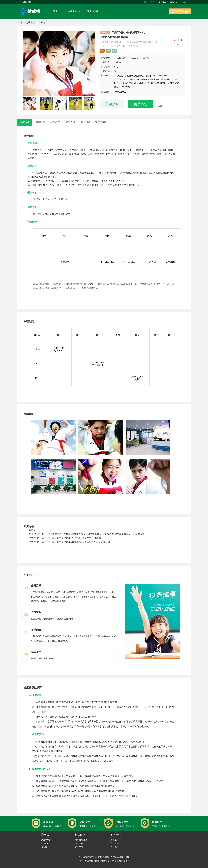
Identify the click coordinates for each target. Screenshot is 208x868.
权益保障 (80, 835)
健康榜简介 (46, 840)
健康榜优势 (93, 11)
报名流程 (79, 843)
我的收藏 (174, 2)
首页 (55, 11)
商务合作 (116, 835)
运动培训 (72, 11)
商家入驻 (185, 2)
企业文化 (45, 843)
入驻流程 (115, 847)
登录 (145, 2)
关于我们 (46, 835)
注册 (153, 2)
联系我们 (115, 840)
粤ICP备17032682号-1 (120, 861)
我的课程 (162, 2)
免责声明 (79, 847)
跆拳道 (42, 23)
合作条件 (115, 843)
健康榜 (30, 11)
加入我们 (45, 847)
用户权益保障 (81, 840)
